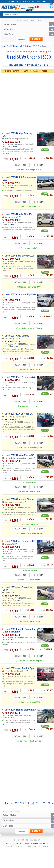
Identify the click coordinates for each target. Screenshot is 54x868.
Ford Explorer (35, 407)
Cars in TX (22, 329)
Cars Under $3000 (33, 207)
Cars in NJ (24, 581)
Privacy (38, 845)
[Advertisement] (27, 774)
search (36, 39)
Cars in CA (25, 249)
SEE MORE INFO (20, 165)
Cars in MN (23, 170)
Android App (11, 845)
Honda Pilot (35, 249)
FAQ (32, 845)
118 (22, 805)
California (22, 535)
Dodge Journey (35, 170)
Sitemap (20, 845)
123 (48, 805)
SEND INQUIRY (39, 165)
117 (17, 805)
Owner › (15, 146)
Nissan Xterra (35, 493)
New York (22, 449)
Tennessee (22, 370)
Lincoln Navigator (35, 662)
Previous (8, 805)
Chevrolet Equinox (35, 329)
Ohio (22, 207)
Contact (45, 845)
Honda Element (35, 743)
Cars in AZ (24, 743)
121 (38, 805)
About (27, 845)
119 (27, 805)
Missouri (22, 287)
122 (43, 805)
